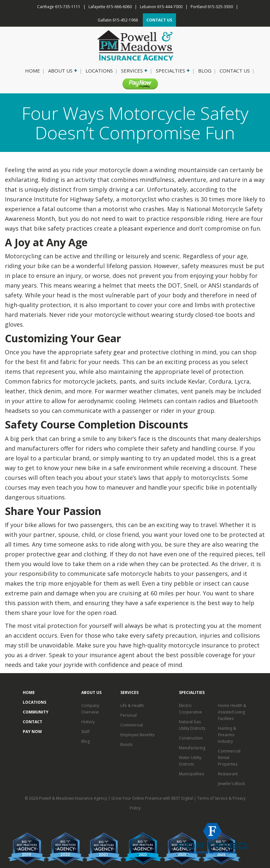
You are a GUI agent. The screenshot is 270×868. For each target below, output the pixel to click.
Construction (191, 738)
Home (33, 71)
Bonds (126, 745)
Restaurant (228, 774)
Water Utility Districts (190, 761)
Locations (99, 71)
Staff (85, 732)
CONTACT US (159, 20)
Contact (33, 722)
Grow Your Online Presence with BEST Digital (152, 798)
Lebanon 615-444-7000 (161, 7)
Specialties (172, 71)
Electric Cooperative (190, 709)
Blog (205, 71)
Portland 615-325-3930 (212, 7)
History (88, 722)
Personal (128, 715)
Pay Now (137, 84)
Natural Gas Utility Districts (192, 725)
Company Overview (90, 709)
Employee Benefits (137, 735)
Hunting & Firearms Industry (227, 735)
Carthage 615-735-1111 (59, 7)
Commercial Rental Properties (229, 758)
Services (134, 71)
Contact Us (235, 71)
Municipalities (191, 774)
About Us (62, 71)
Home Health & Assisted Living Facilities (232, 712)
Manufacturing (192, 748)
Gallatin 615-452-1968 (118, 20)
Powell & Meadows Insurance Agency (74, 798)
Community (36, 712)
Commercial (132, 725)
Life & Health (132, 705)
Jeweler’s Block (231, 784)
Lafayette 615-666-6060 (110, 7)
